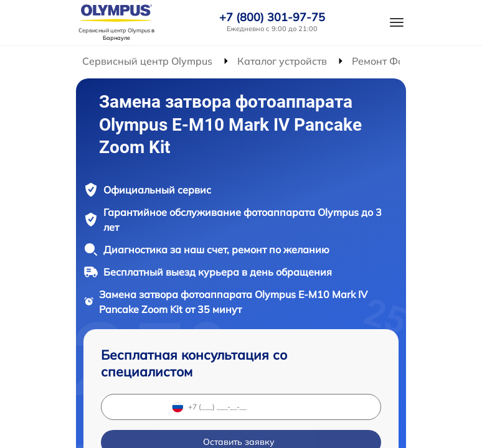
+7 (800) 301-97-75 (272, 17)
